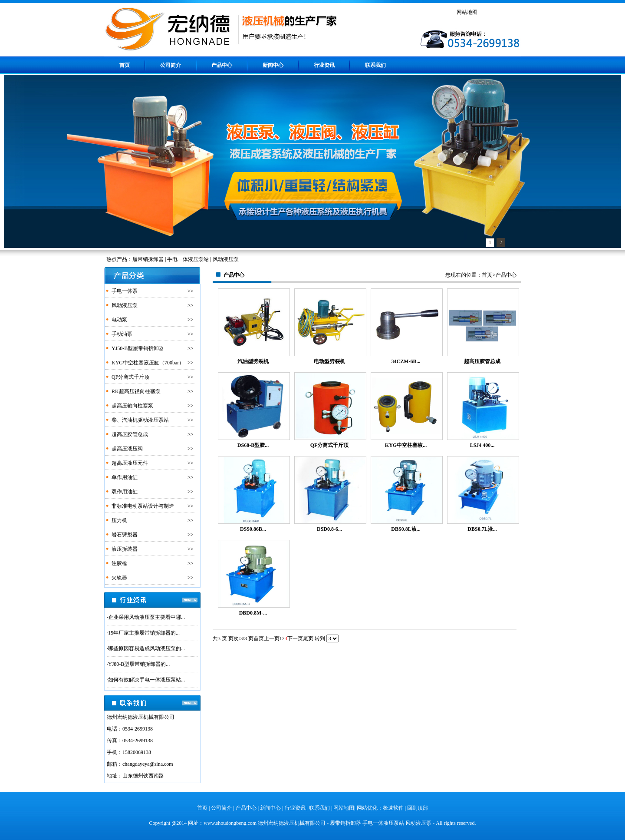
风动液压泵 (125, 305)
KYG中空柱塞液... (406, 445)
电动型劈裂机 (329, 361)
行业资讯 (324, 65)
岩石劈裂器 (125, 535)
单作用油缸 (125, 477)
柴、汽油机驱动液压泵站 (140, 420)
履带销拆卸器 (345, 823)
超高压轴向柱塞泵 (132, 406)
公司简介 (171, 65)
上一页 (272, 638)
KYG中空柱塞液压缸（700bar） (148, 363)
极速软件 (393, 808)
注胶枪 (119, 563)
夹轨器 (119, 578)
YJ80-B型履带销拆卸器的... (139, 664)
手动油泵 (122, 334)
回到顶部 (418, 808)
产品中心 (222, 65)
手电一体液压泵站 (383, 823)
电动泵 (119, 320)
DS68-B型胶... (253, 445)
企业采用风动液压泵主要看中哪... (146, 617)
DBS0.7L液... (482, 529)
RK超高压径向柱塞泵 (136, 391)
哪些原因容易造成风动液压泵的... (146, 648)
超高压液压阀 (127, 449)
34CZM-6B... (406, 361)
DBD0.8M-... (253, 613)
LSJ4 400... (482, 445)
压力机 (119, 520)
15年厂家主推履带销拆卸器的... (144, 633)
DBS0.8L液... (406, 529)
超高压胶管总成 (130, 434)
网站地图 (467, 12)
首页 (125, 65)
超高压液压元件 (130, 463)
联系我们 (375, 65)
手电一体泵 (125, 291)
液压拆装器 (125, 549)
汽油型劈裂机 (253, 361)
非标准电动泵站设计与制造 (143, 506)
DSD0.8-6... (329, 529)
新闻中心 (273, 65)
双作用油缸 (125, 492)
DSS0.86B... (253, 529)
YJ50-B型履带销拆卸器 (138, 348)
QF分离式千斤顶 (130, 377)
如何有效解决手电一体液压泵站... (146, 680)
